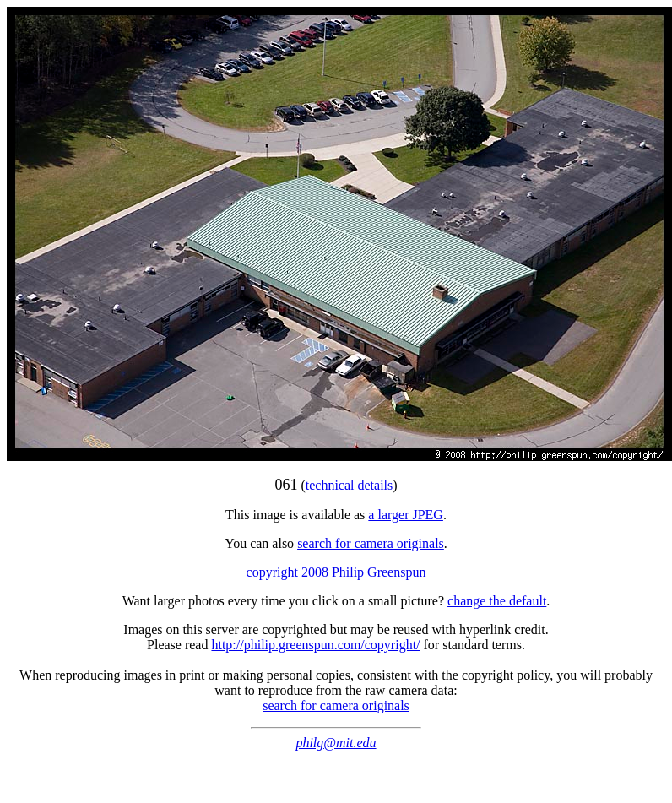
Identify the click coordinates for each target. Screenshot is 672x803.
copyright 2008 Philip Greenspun (336, 572)
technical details (350, 485)
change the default (497, 601)
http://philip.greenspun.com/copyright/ (315, 645)
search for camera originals (371, 543)
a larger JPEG (406, 515)
